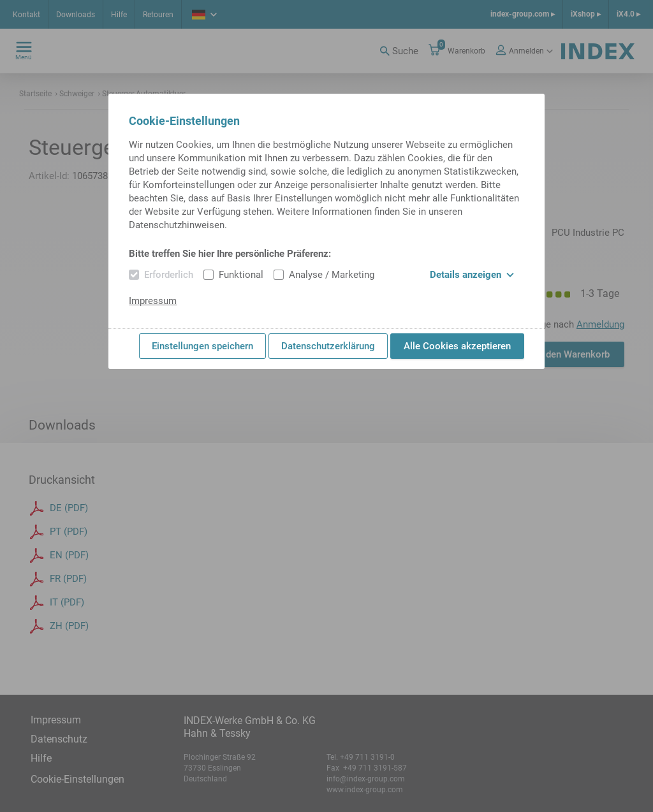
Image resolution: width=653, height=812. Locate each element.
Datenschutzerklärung (328, 346)
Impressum (153, 301)
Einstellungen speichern (202, 346)
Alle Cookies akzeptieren (457, 346)
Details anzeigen (472, 275)
